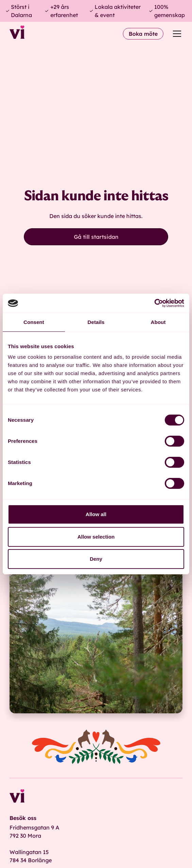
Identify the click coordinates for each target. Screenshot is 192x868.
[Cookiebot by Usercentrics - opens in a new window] (154, 303)
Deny (96, 559)
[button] (176, 34)
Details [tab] (96, 322)
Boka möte (143, 34)
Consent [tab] (34, 322)
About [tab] (158, 322)
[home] (17, 34)
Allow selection (96, 537)
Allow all (96, 514)
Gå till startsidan (96, 237)
